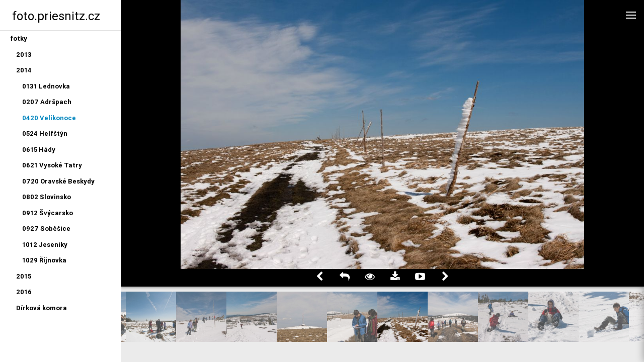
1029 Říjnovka (44, 260)
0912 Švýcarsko (48, 213)
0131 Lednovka (46, 86)
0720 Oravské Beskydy (58, 181)
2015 (24, 276)
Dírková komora (42, 308)
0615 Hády (39, 150)
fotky (19, 38)
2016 (24, 292)
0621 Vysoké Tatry (52, 165)
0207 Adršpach (47, 102)
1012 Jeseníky (45, 245)
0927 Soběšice (46, 229)
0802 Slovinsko (47, 197)
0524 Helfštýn (45, 133)
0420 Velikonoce (49, 118)
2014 (24, 70)
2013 (24, 55)
